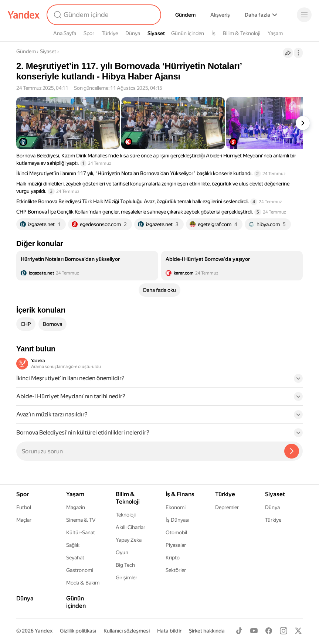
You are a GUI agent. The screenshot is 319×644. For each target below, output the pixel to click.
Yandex (44, 631)
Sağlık (73, 545)
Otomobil (176, 532)
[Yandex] (24, 15)
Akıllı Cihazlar (130, 527)
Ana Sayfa (65, 33)
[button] (159, 381)
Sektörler (176, 570)
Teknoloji (126, 515)
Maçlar (24, 520)
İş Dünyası (177, 520)
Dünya (133, 33)
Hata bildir (169, 631)
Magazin (76, 507)
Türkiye (110, 33)
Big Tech (125, 565)
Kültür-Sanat (81, 532)
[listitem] (87, 266)
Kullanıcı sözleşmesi (127, 631)
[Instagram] (284, 631)
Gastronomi (80, 570)
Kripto (173, 558)
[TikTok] (239, 631)
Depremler (227, 507)
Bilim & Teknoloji (242, 33)
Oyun (122, 552)
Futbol (24, 507)
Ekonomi (176, 507)
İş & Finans (180, 494)
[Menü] (304, 15)
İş (213, 33)
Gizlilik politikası (78, 631)
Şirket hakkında (207, 631)
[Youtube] (254, 631)
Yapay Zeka (129, 540)
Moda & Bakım (83, 583)
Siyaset (156, 33)
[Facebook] (269, 631)
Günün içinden (188, 33)
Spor (89, 33)
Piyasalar (176, 545)
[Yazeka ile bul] (292, 451)
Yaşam (275, 33)
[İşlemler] (298, 53)
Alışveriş (220, 15)
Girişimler (126, 577)
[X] (298, 631)
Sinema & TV (81, 520)
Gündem (185, 15)
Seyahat (75, 558)
